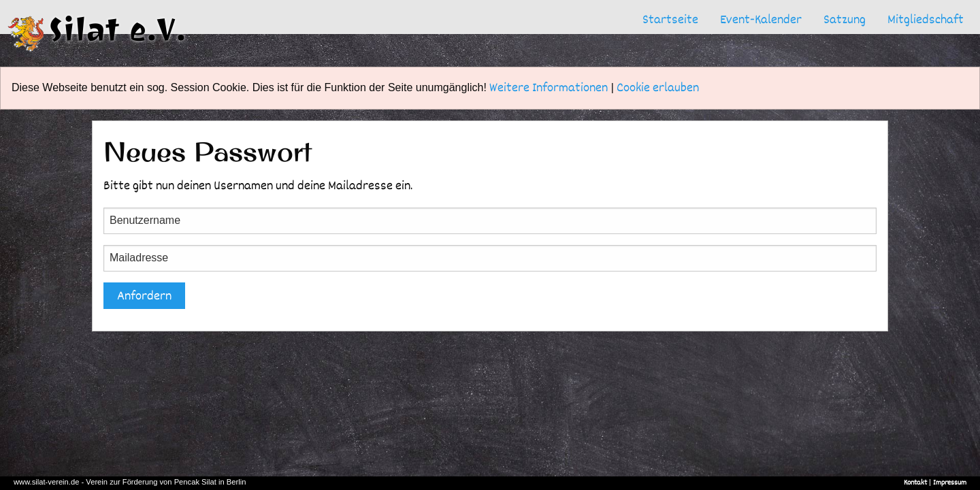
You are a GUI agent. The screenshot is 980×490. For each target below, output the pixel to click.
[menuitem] (670, 20)
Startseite (670, 19)
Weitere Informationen (549, 87)
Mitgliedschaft (926, 19)
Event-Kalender (761, 19)
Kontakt (915, 483)
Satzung (845, 19)
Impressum (950, 483)
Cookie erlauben (658, 87)
